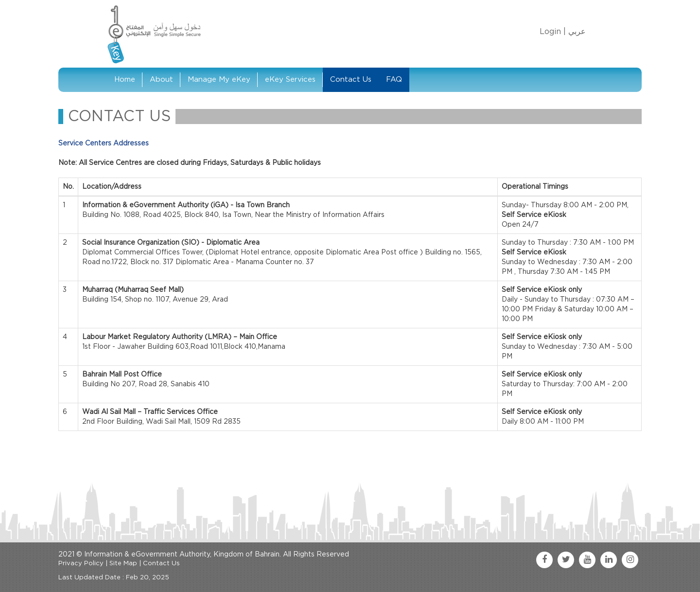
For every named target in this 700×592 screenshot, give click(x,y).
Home (125, 80)
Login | (553, 32)
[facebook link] (544, 560)
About (161, 80)
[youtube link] (587, 560)
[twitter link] (566, 560)
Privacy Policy (81, 564)
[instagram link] (630, 560)
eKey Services (290, 80)
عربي (577, 32)
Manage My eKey (219, 80)
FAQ (394, 80)
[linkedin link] (609, 560)
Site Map (123, 564)
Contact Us (351, 80)
